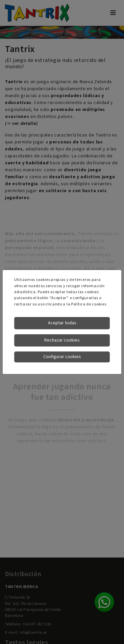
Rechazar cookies (62, 340)
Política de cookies (89, 304)
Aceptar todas (62, 323)
